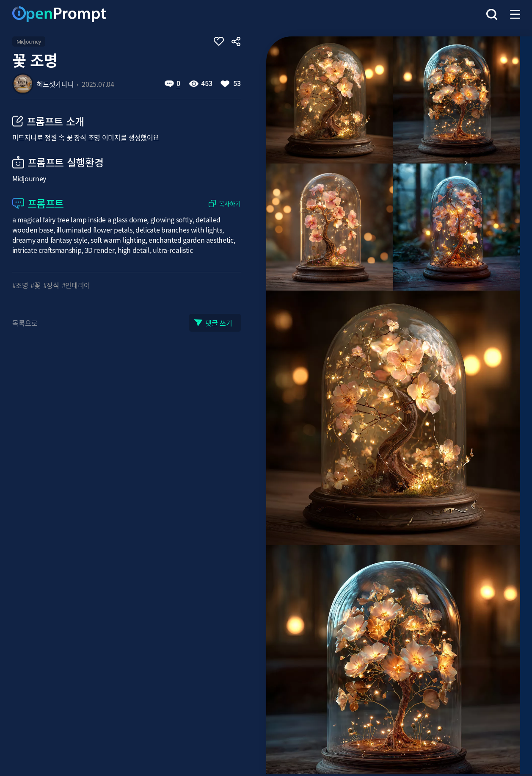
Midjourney (29, 42)
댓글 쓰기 (219, 323)
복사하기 (230, 204)
